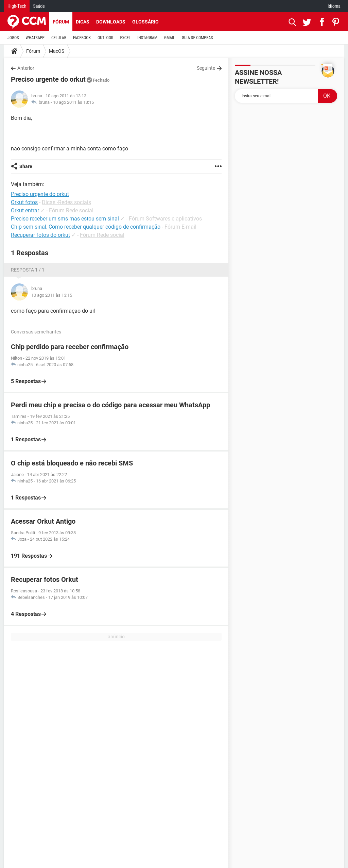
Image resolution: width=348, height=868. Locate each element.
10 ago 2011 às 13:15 (73, 102)
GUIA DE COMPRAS (197, 38)
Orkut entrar (25, 210)
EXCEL (125, 38)
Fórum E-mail (180, 227)
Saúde (39, 6)
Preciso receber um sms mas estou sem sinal (65, 219)
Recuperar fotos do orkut (40, 235)
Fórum (61, 22)
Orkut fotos (24, 202)
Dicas (83, 22)
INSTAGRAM (147, 38)
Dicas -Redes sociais (66, 202)
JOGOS (13, 38)
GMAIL (170, 38)
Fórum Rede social (71, 210)
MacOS (57, 51)
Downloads (111, 22)
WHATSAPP (35, 38)
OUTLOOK (106, 38)
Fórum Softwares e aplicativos (165, 219)
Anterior (26, 68)
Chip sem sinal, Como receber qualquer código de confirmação (86, 227)
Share (26, 166)
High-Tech (17, 6)
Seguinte (206, 68)
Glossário (145, 22)
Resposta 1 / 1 (28, 270)
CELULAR (59, 38)
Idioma (334, 6)
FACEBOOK (82, 38)
